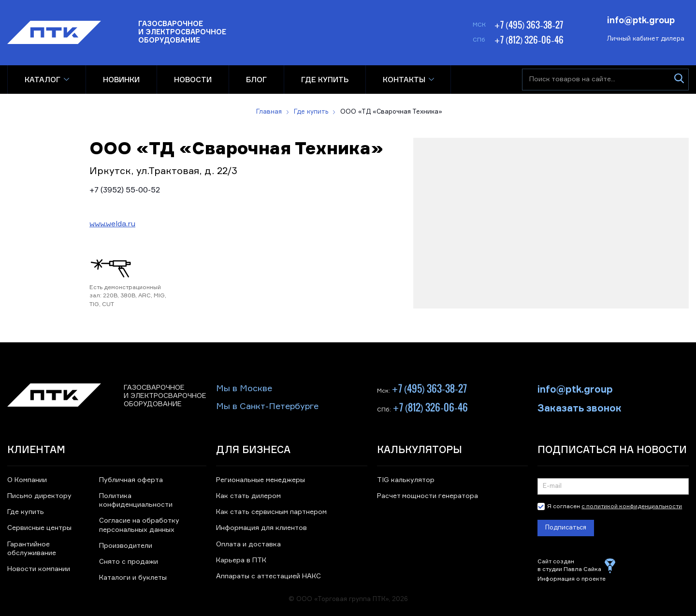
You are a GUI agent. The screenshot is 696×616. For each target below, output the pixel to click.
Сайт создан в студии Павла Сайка (569, 566)
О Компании (27, 480)
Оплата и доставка (248, 544)
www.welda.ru (112, 224)
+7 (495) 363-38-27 (529, 25)
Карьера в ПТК (241, 560)
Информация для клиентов (261, 528)
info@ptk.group (641, 19)
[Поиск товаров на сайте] (605, 80)
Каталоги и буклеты (133, 578)
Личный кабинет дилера (646, 39)
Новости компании (39, 569)
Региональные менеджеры (261, 480)
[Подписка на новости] (613, 486)
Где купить (26, 512)
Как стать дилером (248, 496)
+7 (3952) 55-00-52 (125, 191)
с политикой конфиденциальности (632, 507)
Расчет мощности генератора (428, 496)
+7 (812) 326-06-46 (529, 40)
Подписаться (566, 528)
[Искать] (679, 80)
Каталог (43, 80)
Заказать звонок (580, 407)
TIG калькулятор (406, 480)
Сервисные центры (39, 528)
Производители (126, 546)
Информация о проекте (572, 579)
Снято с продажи (129, 562)
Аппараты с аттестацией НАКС (268, 576)
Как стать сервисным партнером (271, 512)
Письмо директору (39, 496)
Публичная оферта (131, 480)
